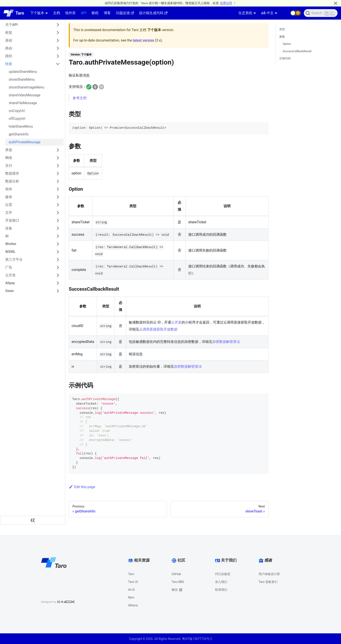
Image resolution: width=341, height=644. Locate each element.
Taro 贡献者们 (268, 582)
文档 (57, 13)
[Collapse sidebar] (33, 520)
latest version (143, 40)
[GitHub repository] (285, 13)
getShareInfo (19, 134)
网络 (9, 158)
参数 (282, 37)
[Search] (321, 13)
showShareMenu (22, 79)
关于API (11, 25)
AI (7, 236)
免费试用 (226, 3)
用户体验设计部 (269, 574)
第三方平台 (14, 259)
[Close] (336, 3)
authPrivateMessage (25, 142)
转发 (9, 64)
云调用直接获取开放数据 (158, 329)
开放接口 (12, 220)
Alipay (10, 283)
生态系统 (245, 13)
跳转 (9, 56)
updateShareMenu (23, 72)
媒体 (9, 197)
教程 (95, 13)
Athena (133, 605)
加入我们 (221, 582)
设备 (9, 228)
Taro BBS (178, 582)
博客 (107, 13)
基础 (9, 40)
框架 (9, 33)
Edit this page (82, 487)
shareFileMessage (23, 103)
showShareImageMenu (27, 87)
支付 (9, 166)
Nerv (131, 597)
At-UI (131, 590)
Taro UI (133, 582)
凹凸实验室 (223, 574)
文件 (9, 213)
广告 (9, 267)
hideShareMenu (21, 126)
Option (287, 44)
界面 (9, 150)
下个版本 (37, 13)
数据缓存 (12, 173)
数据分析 (12, 181)
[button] (296, 13)
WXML (10, 252)
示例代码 (285, 58)
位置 (9, 205)
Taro (131, 574)
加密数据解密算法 (226, 342)
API (84, 13)
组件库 (70, 13)
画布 (9, 189)
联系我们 (221, 590)
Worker (11, 244)
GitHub (176, 574)
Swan (9, 291)
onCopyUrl (17, 111)
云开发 (10, 275)
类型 (282, 29)
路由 (9, 48)
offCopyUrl (17, 119)
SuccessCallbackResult (297, 51)
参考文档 (80, 98)
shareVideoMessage (24, 95)
